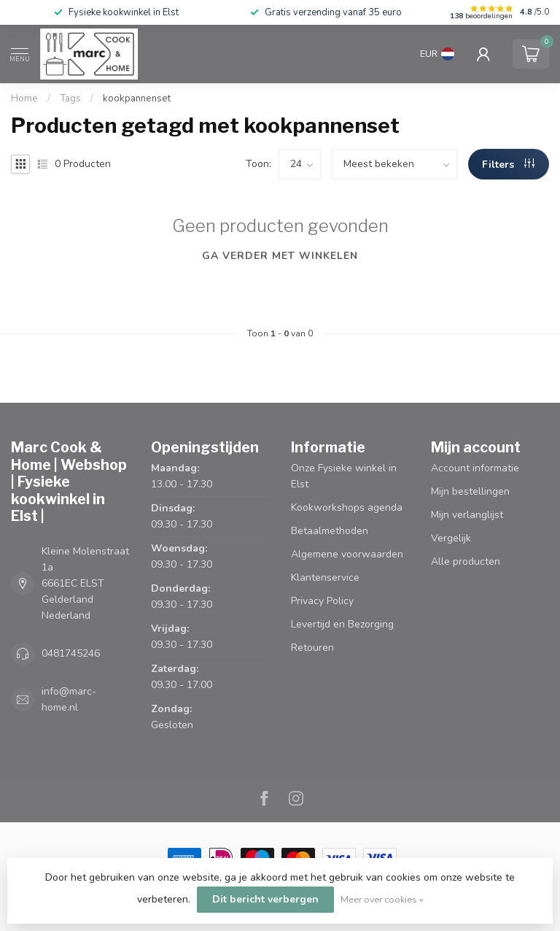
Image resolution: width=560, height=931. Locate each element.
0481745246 (71, 653)
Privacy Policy (322, 601)
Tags (70, 98)
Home (24, 98)
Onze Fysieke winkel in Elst (344, 476)
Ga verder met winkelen (280, 256)
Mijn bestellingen (470, 491)
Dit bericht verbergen (265, 899)
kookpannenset (137, 98)
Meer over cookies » (382, 899)
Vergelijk (451, 538)
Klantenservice (325, 577)
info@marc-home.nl (69, 699)
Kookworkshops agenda (347, 507)
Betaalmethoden (330, 531)
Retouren (312, 648)
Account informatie (475, 468)
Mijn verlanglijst (467, 515)
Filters (508, 165)
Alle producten (466, 561)
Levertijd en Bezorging (342, 624)
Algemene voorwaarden (347, 554)
